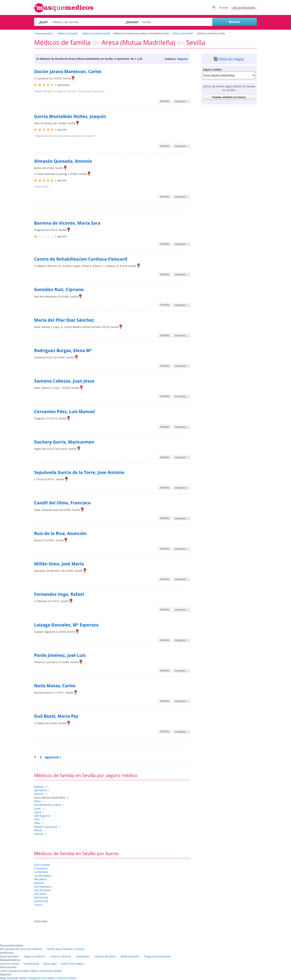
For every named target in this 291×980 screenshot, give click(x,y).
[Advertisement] (229, 162)
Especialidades (9, 956)
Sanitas (39, 834)
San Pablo (40, 894)
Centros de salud (105, 956)
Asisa (37, 801)
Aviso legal (50, 964)
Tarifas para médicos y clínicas (66, 949)
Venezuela (46, 971)
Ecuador (25, 971)
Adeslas (39, 787)
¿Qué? (43, 22)
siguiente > (53, 757)
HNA (37, 823)
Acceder (224, 8)
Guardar (165, 101)
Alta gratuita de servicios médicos (21, 949)
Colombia (13, 971)
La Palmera (41, 872)
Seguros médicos (34, 956)
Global (57, 971)
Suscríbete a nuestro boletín (59, 978)
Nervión (39, 883)
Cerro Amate (42, 865)
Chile (3, 971)
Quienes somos (10, 964)
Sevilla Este (41, 901)
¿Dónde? (132, 22)
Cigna (38, 812)
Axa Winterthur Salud (48, 805)
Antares (39, 794)
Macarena (40, 879)
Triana (38, 905)
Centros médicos (61, 956)
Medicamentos (130, 956)
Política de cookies (72, 964)
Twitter (23, 978)
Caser (38, 809)
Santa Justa (41, 897)
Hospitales (83, 956)
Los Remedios (43, 876)
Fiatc (37, 819)
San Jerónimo (42, 890)
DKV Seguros (42, 816)
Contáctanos (31, 964)
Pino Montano (43, 887)
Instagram (34, 978)
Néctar (38, 830)
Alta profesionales (244, 8)
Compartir (181, 101)
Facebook (12, 978)
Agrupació (40, 790)
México (35, 971)
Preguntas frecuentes (158, 956)
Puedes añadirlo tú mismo (229, 97)
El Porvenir (41, 868)
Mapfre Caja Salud (46, 827)
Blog (3, 978)
